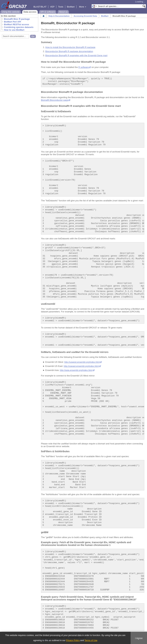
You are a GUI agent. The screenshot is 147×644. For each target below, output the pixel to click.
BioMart (71, 7)
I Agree (139, 638)
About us (63, 12)
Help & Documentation (59, 16)
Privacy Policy (73, 640)
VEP (52, 7)
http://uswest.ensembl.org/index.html (82, 362)
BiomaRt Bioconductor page (55, 100)
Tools (61, 7)
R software (84, 67)
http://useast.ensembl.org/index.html (81, 366)
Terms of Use (91, 640)
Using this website (11, 12)
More (83, 7)
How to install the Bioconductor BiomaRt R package (70, 47)
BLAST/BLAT (40, 7)
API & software (48, 12)
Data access (30, 12)
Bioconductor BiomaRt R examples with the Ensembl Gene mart (76, 55)
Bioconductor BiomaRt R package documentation (69, 51)
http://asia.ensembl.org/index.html (76, 370)
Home (44, 16)
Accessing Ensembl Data (85, 16)
